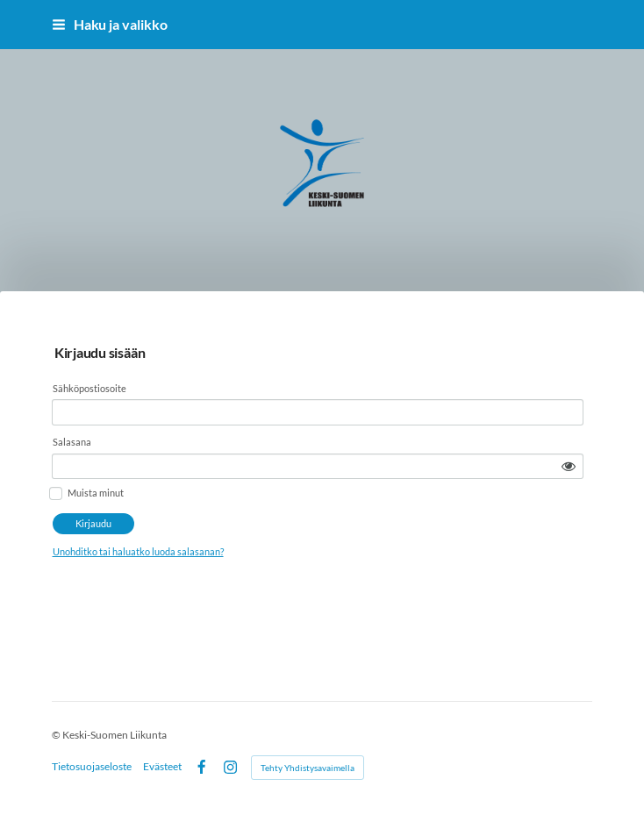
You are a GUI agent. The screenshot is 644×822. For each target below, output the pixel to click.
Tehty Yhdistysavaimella (308, 768)
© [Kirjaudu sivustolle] (57, 735)
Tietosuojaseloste (92, 767)
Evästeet (162, 767)
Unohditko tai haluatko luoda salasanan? (258, 513)
